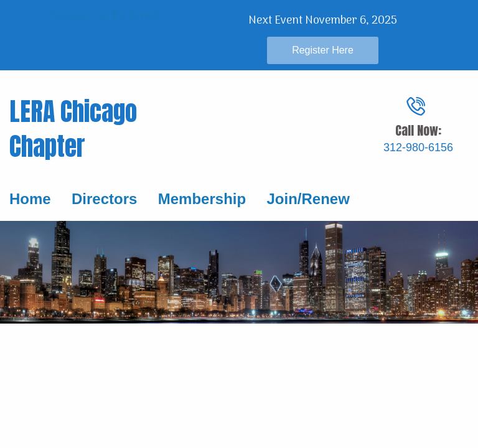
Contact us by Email (104, 15)
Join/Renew (308, 199)
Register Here (323, 50)
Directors (102, 199)
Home (30, 199)
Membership (202, 199)
